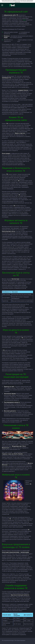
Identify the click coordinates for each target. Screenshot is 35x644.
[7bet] (12, 5)
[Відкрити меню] (3, 5)
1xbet (24, 20)
